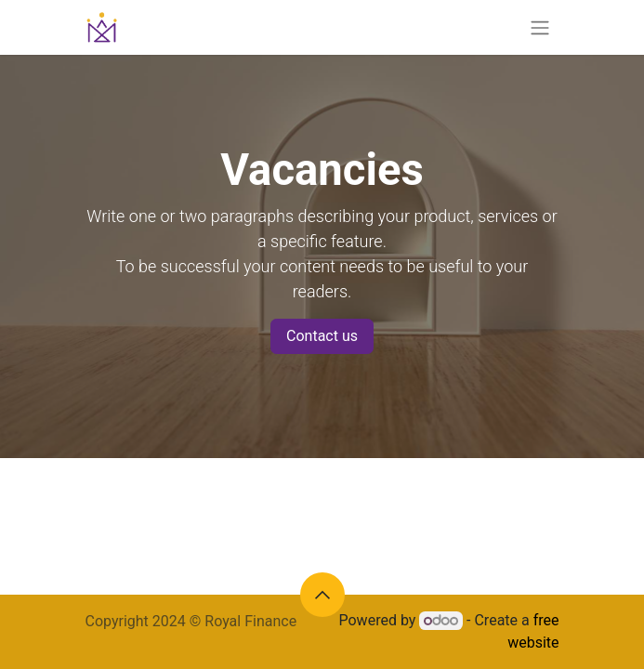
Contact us (322, 336)
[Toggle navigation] (540, 27)
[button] (322, 595)
